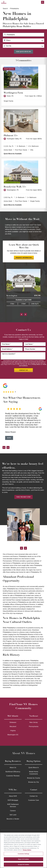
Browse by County (34, 778)
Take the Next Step (24, 497)
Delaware (13, 722)
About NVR (13, 796)
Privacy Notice (36, 364)
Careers (13, 810)
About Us (13, 767)
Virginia (13, 730)
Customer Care (34, 800)
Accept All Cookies (23, 865)
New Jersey (34, 722)
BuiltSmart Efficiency (13, 771)
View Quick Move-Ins (23, 52)
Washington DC (13, 734)
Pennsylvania (34, 726)
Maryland (13, 726)
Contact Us (34, 796)
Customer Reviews (13, 775)
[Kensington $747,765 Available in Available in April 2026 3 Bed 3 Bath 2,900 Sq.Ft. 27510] (23, 287)
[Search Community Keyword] (23, 35)
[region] (23, 850)
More (9, 438)
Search (5, 9)
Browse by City (34, 782)
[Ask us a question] (23, 356)
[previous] (4, 448)
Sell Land (13, 814)
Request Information (24, 257)
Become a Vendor (13, 819)
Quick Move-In (34, 767)
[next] (8, 448)
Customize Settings (24, 854)
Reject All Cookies (23, 859)
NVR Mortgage (13, 800)
